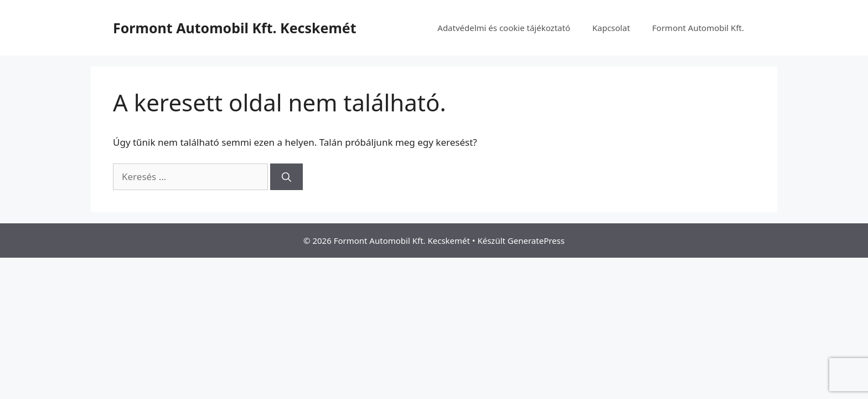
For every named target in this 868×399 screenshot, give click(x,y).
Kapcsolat (611, 28)
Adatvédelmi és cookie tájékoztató (504, 28)
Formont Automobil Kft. (698, 28)
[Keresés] (286, 177)
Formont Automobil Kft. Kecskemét (235, 28)
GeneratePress (536, 241)
